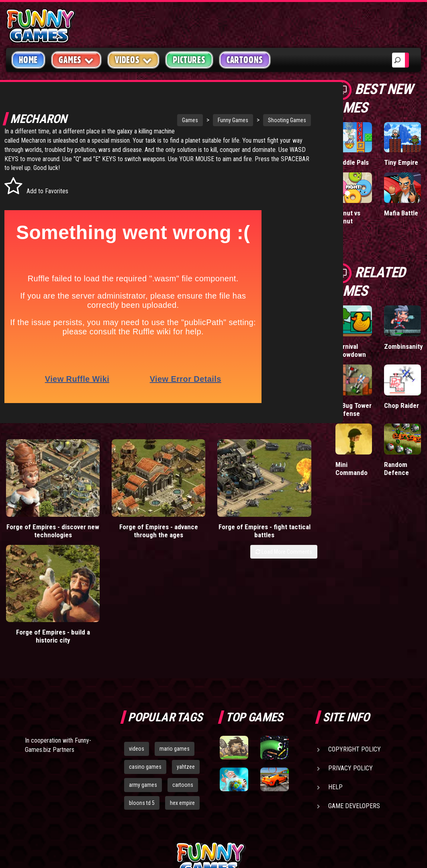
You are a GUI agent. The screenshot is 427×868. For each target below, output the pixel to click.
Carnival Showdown (351, 350)
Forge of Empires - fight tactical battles (198, 518)
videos (137, 644)
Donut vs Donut (348, 217)
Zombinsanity (404, 346)
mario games (175, 644)
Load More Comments (284, 539)
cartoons (183, 680)
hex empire (182, 698)
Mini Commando (351, 469)
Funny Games (207, 120)
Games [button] (76, 60)
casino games (145, 662)
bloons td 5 (142, 698)
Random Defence (396, 469)
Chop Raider (401, 405)
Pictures (189, 60)
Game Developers (354, 701)
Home (28, 60)
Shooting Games (261, 120)
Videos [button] (134, 60)
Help (335, 683)
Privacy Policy (350, 664)
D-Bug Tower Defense (353, 409)
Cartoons (245, 60)
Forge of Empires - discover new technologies (40, 522)
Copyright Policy (354, 645)
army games (143, 680)
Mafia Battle (401, 213)
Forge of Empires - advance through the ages (119, 522)
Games (164, 120)
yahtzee (186, 662)
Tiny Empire (401, 162)
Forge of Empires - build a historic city (278, 518)
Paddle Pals (352, 162)
